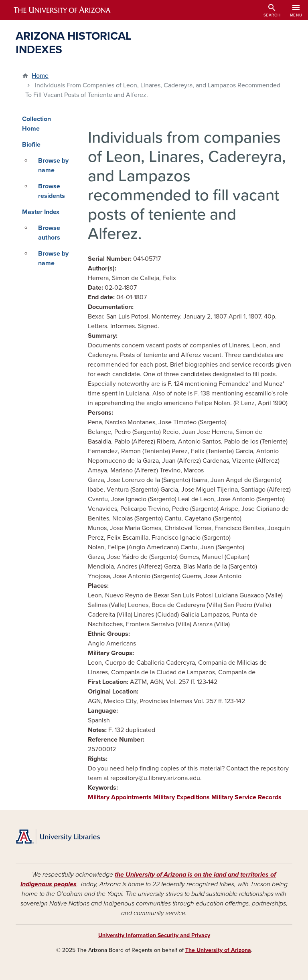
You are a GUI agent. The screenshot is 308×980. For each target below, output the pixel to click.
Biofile (31, 145)
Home (40, 76)
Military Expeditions (181, 797)
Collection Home (36, 124)
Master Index (41, 212)
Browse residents (52, 191)
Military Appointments (120, 797)
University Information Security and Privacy (154, 935)
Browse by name (53, 165)
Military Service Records (246, 797)
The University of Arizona (218, 950)
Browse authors (49, 233)
